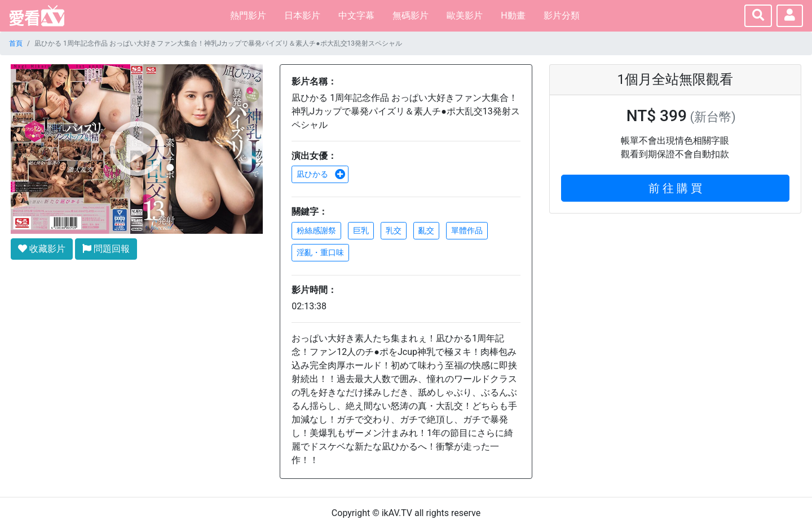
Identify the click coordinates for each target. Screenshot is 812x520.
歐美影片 (465, 15)
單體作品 (467, 230)
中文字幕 (356, 15)
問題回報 (106, 249)
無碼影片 (411, 15)
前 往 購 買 (675, 188)
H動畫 (513, 15)
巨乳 (361, 230)
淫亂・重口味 (320, 252)
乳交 (394, 230)
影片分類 (562, 15)
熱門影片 (248, 15)
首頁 (16, 43)
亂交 (426, 230)
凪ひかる (321, 174)
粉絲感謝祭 (316, 230)
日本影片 (302, 15)
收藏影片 (42, 249)
